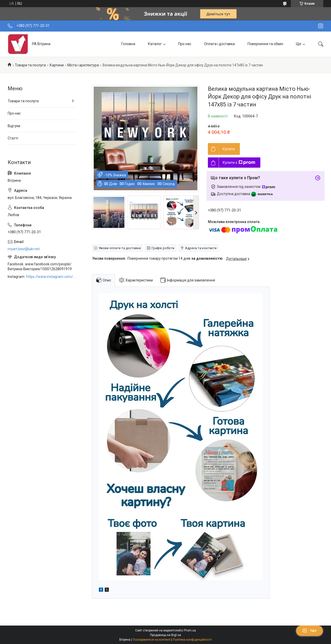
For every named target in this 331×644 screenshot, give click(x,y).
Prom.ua (190, 630)
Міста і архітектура (83, 65)
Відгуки (14, 126)
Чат (309, 631)
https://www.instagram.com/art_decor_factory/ (51, 277)
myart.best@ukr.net (24, 249)
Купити (229, 149)
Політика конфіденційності (192, 640)
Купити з (239, 163)
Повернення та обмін (265, 44)
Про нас (185, 44)
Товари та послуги (30, 65)
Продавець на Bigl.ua (165, 635)
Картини (57, 65)
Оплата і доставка (219, 44)
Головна (128, 44)
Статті (13, 138)
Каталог (155, 44)
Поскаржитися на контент (151, 640)
